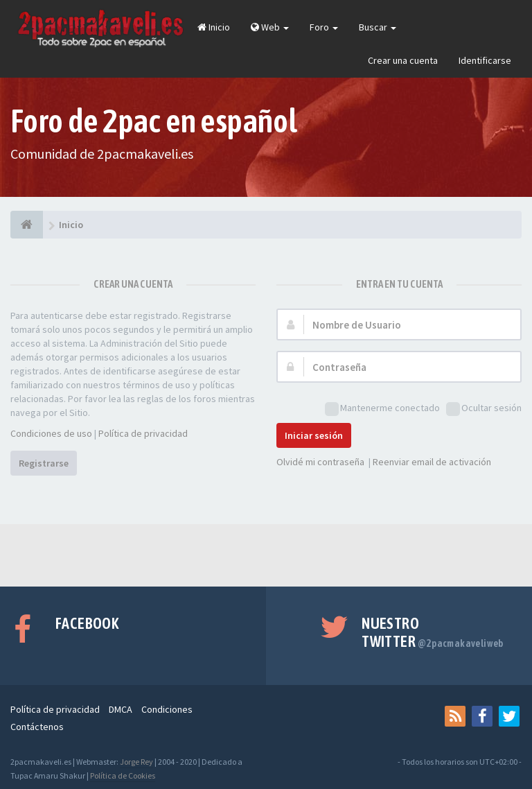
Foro (324, 27)
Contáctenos (37, 727)
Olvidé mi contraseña (320, 462)
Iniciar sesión (314, 435)
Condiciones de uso (51, 433)
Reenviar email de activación (432, 462)
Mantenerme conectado (382, 409)
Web (270, 27)
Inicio (214, 27)
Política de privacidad (143, 433)
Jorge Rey (136, 762)
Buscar (378, 27)
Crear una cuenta (403, 60)
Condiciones (167, 709)
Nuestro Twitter (433, 632)
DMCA (121, 709)
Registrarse (44, 463)
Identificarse (485, 60)
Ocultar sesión (484, 409)
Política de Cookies (123, 775)
